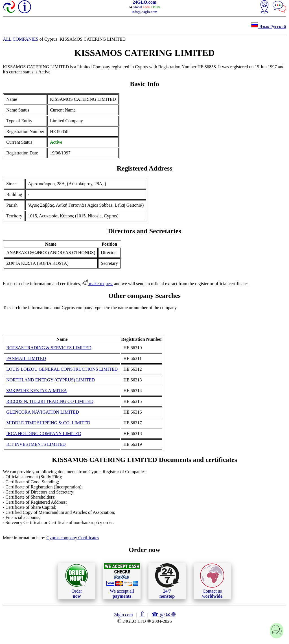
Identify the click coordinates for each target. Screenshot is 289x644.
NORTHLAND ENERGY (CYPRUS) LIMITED (51, 380)
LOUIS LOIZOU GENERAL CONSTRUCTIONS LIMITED (62, 369)
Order (77, 581)
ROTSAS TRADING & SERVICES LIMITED (49, 348)
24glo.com (123, 615)
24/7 (167, 581)
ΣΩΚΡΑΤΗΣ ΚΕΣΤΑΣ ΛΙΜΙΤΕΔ (36, 391)
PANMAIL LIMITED (26, 358)
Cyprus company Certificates (73, 538)
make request (98, 284)
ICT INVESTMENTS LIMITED (36, 444)
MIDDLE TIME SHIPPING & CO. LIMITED (48, 423)
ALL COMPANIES (21, 39)
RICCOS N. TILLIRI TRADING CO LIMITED (50, 401)
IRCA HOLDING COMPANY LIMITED (44, 434)
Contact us (212, 581)
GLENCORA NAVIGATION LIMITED (42, 412)
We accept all (122, 581)
